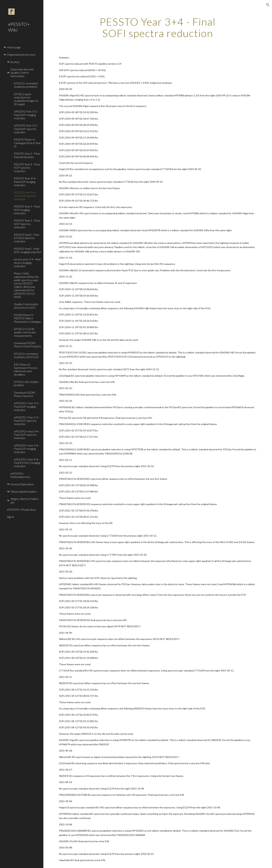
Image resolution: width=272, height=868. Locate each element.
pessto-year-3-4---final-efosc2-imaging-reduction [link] (28, 263)
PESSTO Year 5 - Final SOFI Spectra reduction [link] (27, 224)
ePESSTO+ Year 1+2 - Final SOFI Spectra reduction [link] (27, 421)
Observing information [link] (24, 491)
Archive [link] (15, 62)
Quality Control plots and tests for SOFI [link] (26, 306)
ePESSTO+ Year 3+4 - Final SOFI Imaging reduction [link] (27, 449)
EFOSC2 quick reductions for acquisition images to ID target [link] (26, 99)
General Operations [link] (22, 484)
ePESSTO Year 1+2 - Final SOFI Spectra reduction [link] (26, 129)
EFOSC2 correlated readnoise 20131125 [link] (26, 355)
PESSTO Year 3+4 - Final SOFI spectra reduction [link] (25, 196)
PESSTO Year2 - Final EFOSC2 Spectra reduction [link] (26, 238)
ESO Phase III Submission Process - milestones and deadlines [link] (26, 369)
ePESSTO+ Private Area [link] (21, 509)
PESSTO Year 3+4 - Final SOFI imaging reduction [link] (25, 182)
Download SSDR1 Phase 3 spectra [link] (25, 394)
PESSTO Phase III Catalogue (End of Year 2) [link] (27, 143)
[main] (158, 27)
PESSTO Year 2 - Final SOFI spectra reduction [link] (27, 168)
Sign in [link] (10, 517)
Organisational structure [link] (21, 55)
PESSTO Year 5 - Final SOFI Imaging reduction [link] (27, 210)
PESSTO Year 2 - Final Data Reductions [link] (27, 155)
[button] (268, 5)
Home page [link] (14, 47)
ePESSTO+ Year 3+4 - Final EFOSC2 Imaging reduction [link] (27, 463)
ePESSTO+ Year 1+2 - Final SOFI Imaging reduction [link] (27, 406)
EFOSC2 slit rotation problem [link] (26, 383)
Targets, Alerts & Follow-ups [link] (25, 500)
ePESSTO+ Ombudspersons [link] (20, 475)
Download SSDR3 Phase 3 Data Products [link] (28, 345)
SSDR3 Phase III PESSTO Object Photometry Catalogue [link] (27, 318)
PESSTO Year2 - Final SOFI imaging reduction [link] (28, 250)
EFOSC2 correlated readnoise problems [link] (26, 85)
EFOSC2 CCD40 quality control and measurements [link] (25, 332)
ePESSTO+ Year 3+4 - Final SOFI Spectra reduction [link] (27, 435)
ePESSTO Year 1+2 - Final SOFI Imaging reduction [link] (26, 115)
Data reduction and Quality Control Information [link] (22, 73)
